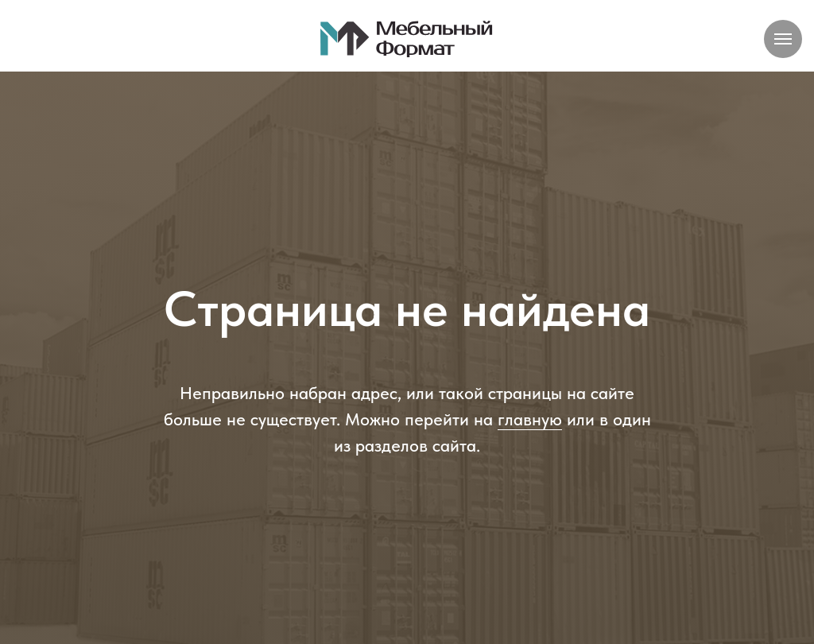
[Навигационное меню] (783, 39)
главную (530, 419)
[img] (407, 39)
